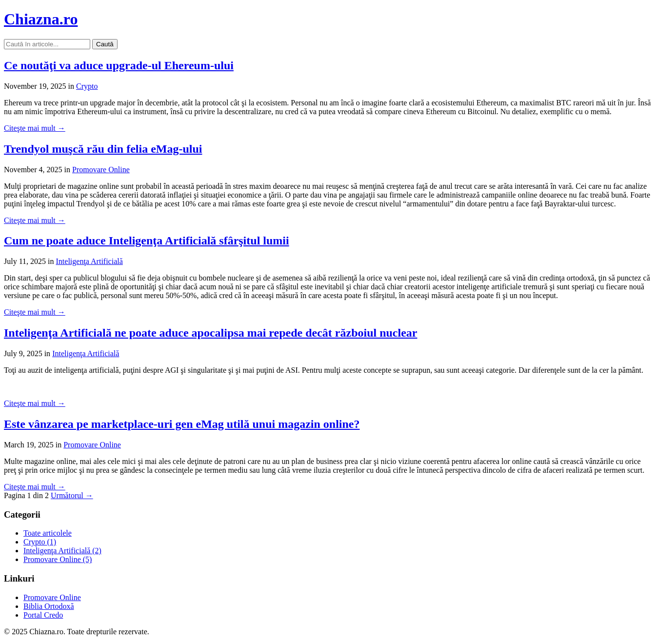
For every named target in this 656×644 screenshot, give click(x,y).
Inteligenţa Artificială (89, 261)
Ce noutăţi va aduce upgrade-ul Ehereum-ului (119, 65)
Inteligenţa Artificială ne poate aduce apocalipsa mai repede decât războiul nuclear (210, 333)
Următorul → (72, 495)
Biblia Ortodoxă (49, 606)
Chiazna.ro (41, 19)
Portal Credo (43, 615)
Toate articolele (48, 533)
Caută (105, 44)
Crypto (87, 86)
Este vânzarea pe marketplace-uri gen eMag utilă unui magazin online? (182, 424)
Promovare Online (101, 170)
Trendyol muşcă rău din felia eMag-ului (103, 149)
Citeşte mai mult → (35, 128)
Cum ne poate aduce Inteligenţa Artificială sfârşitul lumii (147, 241)
